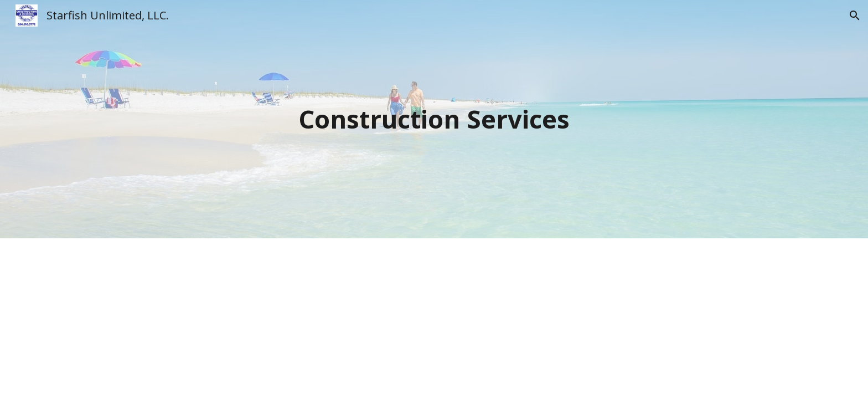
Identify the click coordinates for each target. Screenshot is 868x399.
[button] (855, 16)
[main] (434, 119)
